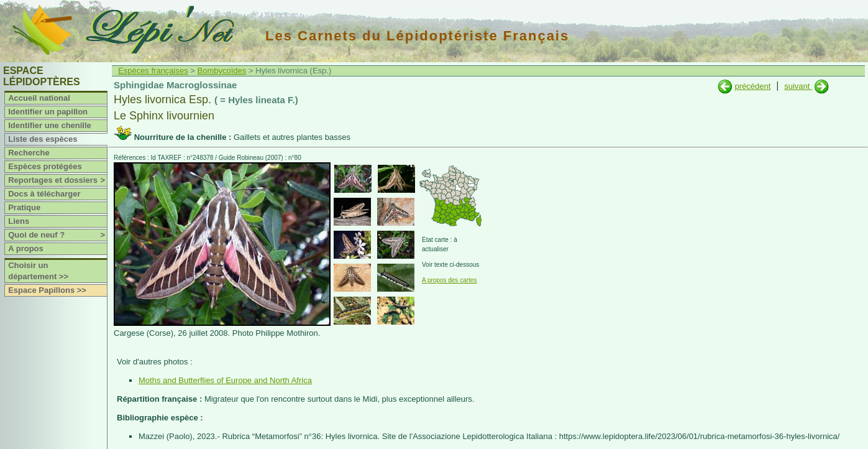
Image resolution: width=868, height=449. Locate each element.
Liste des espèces (43, 139)
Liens (19, 221)
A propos (26, 248)
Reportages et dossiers (57, 180)
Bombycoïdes (222, 71)
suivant (798, 86)
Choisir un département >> (38, 271)
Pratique (24, 207)
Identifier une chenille (50, 125)
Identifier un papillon (48, 112)
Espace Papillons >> (47, 290)
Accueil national (39, 98)
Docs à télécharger (44, 194)
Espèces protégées (45, 166)
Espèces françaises (153, 71)
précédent (752, 86)
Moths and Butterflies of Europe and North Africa (225, 380)
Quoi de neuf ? (57, 235)
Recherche (29, 153)
